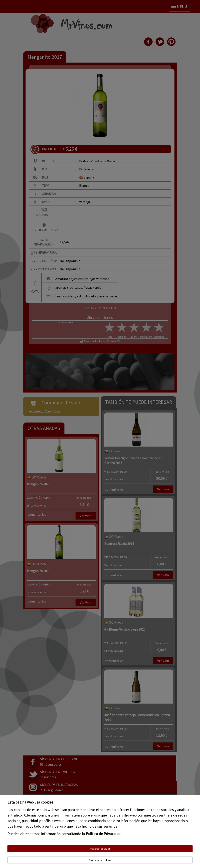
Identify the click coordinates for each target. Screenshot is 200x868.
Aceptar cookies (100, 849)
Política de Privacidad (103, 834)
